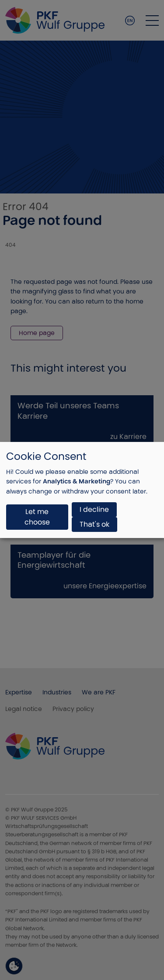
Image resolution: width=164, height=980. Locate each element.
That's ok (94, 524)
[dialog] (82, 490)
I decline (94, 509)
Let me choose (37, 517)
